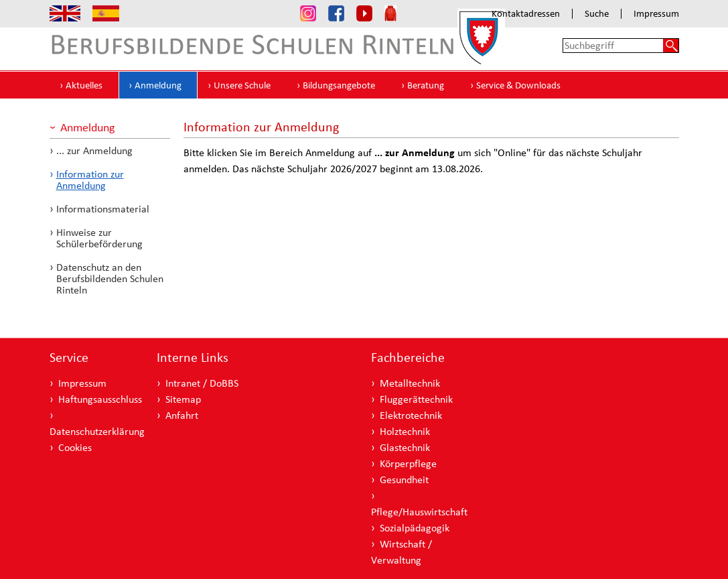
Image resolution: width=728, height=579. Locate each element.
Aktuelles (84, 85)
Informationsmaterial (103, 209)
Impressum (656, 14)
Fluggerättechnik (416, 399)
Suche (597, 14)
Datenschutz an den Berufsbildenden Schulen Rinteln (110, 278)
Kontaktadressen (526, 14)
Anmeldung (158, 85)
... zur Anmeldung (94, 150)
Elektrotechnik (411, 415)
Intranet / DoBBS (202, 383)
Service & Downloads (518, 85)
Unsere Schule (242, 85)
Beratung (426, 85)
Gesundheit (404, 479)
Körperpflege (408, 463)
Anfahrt (182, 415)
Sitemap (183, 399)
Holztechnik (405, 431)
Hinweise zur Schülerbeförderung (99, 238)
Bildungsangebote (339, 85)
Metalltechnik (410, 383)
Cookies (75, 447)
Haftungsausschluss (100, 399)
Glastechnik (405, 447)
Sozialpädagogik (415, 528)
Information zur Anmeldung (90, 180)
